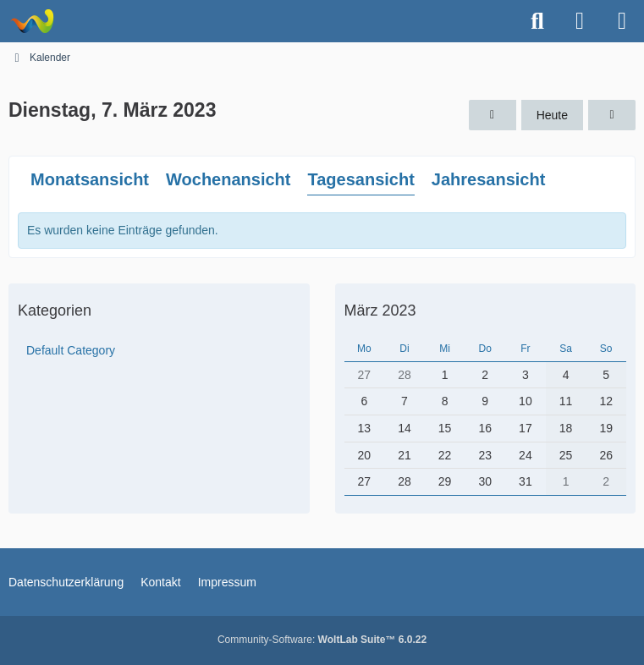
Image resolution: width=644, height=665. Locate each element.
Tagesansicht (361, 179)
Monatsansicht (90, 179)
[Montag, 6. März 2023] (493, 115)
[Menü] (622, 21)
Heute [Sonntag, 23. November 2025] (552, 115)
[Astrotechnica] (32, 21)
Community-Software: (322, 640)
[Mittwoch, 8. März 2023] (612, 115)
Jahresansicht (489, 179)
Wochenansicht (228, 179)
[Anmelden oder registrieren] (580, 21)
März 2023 (380, 311)
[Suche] (537, 21)
